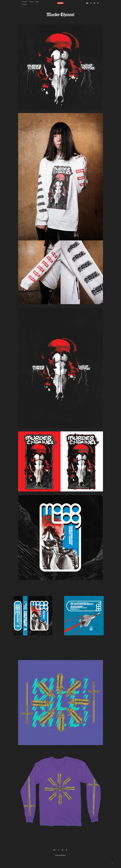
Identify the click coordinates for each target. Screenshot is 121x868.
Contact (24, 4)
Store (37, 2)
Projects (24, 2)
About (31, 2)
